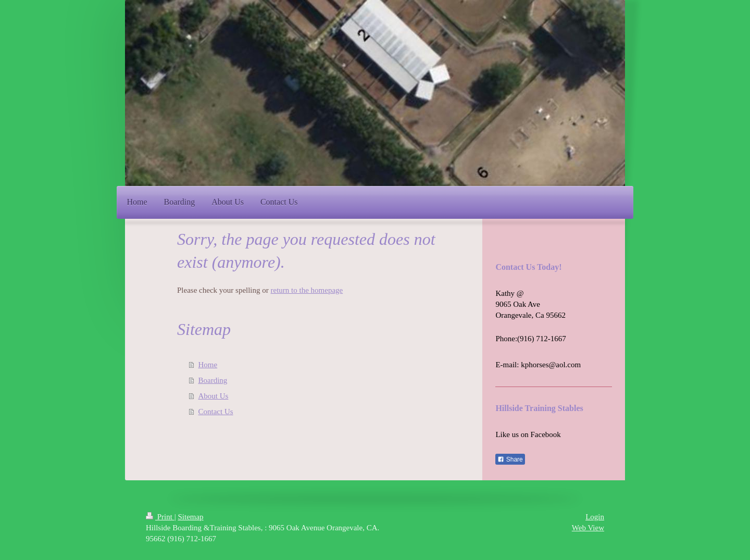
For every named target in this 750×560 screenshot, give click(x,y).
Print (160, 517)
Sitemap (190, 517)
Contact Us (216, 412)
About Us (214, 396)
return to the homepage (307, 290)
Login (595, 517)
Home (208, 365)
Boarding (213, 380)
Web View (588, 528)
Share (510, 459)
